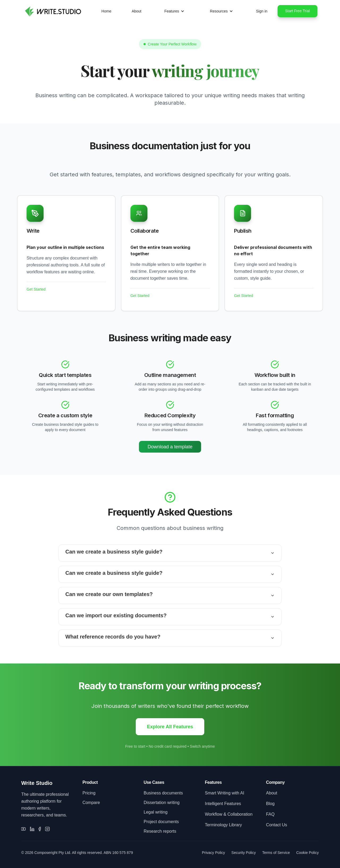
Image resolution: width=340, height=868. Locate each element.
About (137, 11)
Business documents (163, 793)
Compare (91, 803)
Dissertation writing (162, 803)
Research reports (160, 831)
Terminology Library (223, 825)
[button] (174, 11)
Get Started (36, 289)
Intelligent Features (223, 804)
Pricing (89, 793)
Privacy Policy (213, 853)
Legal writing (156, 812)
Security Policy (244, 853)
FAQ (270, 814)
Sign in (262, 11)
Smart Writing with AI (224, 793)
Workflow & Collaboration (229, 814)
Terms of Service (276, 853)
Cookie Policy (307, 853)
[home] (52, 11)
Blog (270, 804)
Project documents (161, 822)
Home (106, 11)
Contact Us (277, 825)
